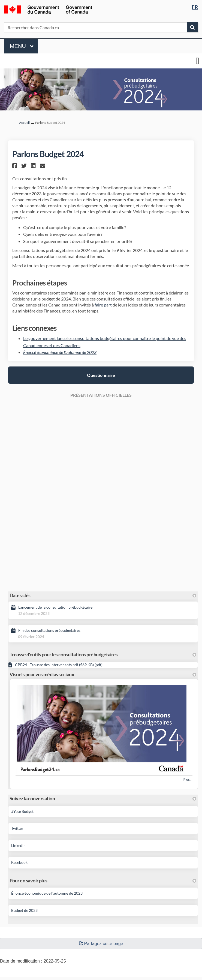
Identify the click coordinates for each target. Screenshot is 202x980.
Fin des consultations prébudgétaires (49, 630)
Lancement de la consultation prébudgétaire (55, 607)
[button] (15, 166)
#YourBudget (22, 811)
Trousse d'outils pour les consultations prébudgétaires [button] (103, 654)
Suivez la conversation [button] (103, 798)
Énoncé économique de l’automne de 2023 (60, 352)
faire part (103, 305)
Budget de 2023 (24, 910)
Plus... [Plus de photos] (188, 780)
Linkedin (18, 845)
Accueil (24, 123)
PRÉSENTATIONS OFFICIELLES (101, 395)
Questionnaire (101, 375)
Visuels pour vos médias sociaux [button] (103, 674)
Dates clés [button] (103, 595)
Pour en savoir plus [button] (103, 880)
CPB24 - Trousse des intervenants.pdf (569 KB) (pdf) (59, 665)
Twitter (17, 828)
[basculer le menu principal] (198, 61)
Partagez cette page (101, 944)
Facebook (19, 862)
